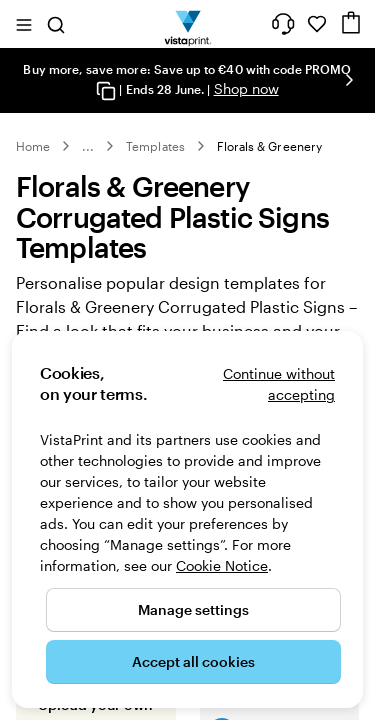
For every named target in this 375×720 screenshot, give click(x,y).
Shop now (246, 88)
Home (33, 146)
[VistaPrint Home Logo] (187, 24)
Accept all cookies (193, 661)
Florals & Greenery (269, 146)
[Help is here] (283, 24)
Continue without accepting (279, 384)
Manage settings (193, 609)
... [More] (88, 146)
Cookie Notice (222, 565)
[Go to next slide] (349, 80)
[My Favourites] (317, 24)
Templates (155, 146)
